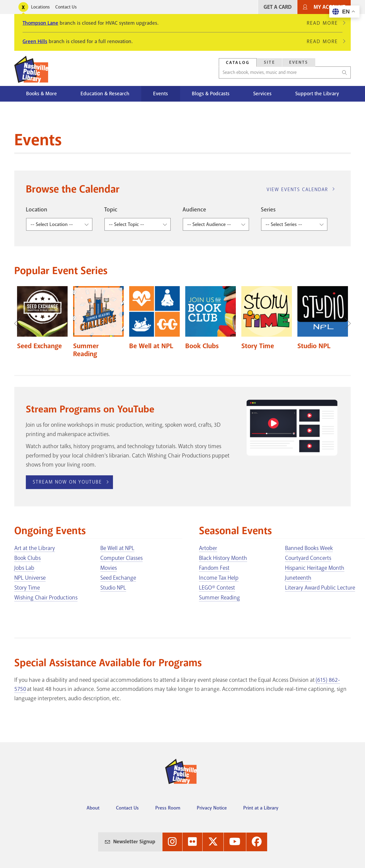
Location (37, 210)
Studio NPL (113, 588)
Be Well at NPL (117, 548)
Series (268, 210)
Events (161, 94)
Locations (40, 7)
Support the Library (317, 94)
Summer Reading (219, 598)
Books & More (42, 94)
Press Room (168, 808)
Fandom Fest (214, 568)
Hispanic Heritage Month (315, 568)
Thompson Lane (40, 23)
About (93, 808)
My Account (329, 7)
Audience (194, 210)
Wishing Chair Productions (46, 598)
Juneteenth (298, 578)
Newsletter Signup (134, 842)
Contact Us (66, 7)
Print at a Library (261, 808)
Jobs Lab (24, 568)
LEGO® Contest (217, 588)
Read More (325, 23)
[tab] (238, 62)
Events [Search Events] (299, 62)
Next (345, 323)
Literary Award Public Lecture (320, 588)
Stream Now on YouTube (67, 482)
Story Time (27, 588)
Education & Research (105, 94)
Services (262, 94)
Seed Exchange (118, 578)
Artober (208, 548)
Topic (111, 210)
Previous (20, 323)
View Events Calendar (297, 189)
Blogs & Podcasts (211, 94)
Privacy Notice (212, 808)
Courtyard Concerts (308, 558)
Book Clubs (27, 558)
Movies (109, 568)
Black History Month (223, 558)
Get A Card (278, 7)
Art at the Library (35, 548)
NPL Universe (30, 578)
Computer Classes (121, 558)
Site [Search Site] (269, 62)
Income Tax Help (219, 578)
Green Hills (35, 41)
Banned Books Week (309, 548)
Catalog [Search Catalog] (238, 63)
